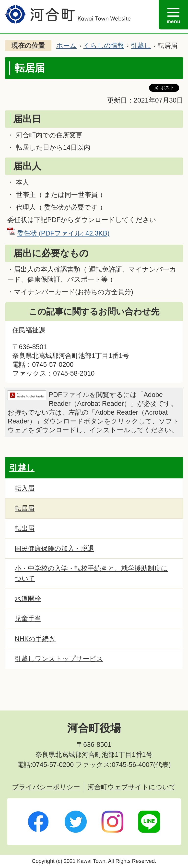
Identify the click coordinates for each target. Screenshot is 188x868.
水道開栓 (28, 598)
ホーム (66, 46)
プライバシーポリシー (46, 787)
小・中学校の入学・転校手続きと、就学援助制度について (91, 573)
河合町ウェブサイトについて (132, 787)
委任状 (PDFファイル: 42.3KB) (63, 233)
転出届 (25, 528)
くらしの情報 (104, 46)
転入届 (25, 488)
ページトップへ (165, 699)
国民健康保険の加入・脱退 (54, 548)
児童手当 (28, 619)
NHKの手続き (35, 639)
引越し (141, 46)
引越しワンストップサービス (59, 659)
